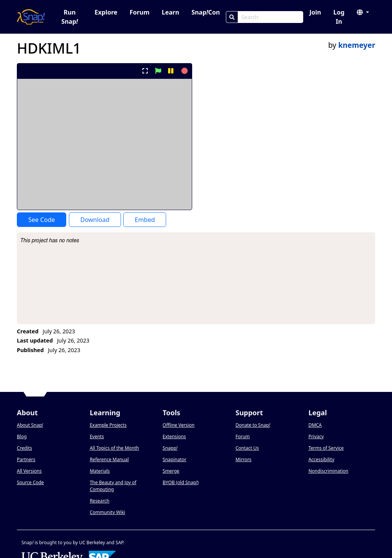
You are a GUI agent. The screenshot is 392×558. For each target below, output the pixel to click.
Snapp (170, 448)
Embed (145, 220)
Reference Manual (109, 459)
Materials (100, 471)
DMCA (315, 425)
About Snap (30, 425)
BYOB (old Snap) (181, 482)
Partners (26, 459)
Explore (106, 12)
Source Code (30, 482)
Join (315, 12)
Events (97, 436)
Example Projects (108, 425)
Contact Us (247, 448)
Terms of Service (326, 448)
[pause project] (171, 71)
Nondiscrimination (328, 471)
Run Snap (70, 17)
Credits (24, 448)
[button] (363, 12)
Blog (22, 436)
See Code (42, 220)
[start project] (158, 71)
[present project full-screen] (145, 71)
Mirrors (243, 459)
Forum (140, 12)
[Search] (232, 17)
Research (99, 501)
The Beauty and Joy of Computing (113, 486)
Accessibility (322, 459)
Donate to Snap (253, 425)
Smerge (171, 471)
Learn (170, 12)
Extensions (174, 436)
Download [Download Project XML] (95, 220)
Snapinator (175, 459)
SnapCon (206, 12)
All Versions (29, 471)
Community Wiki (107, 512)
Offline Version (179, 425)
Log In (339, 17)
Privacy (316, 436)
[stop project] (184, 71)
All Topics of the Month (114, 448)
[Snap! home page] (31, 17)
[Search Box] (270, 17)
